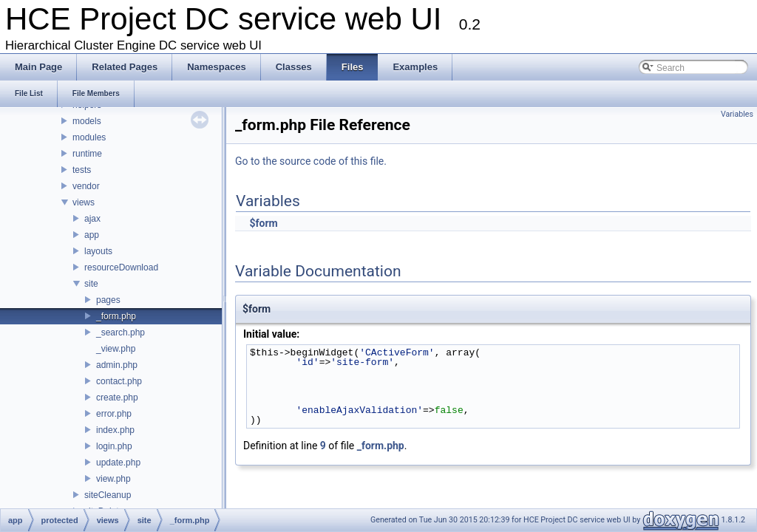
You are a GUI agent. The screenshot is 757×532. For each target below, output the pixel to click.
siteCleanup (108, 495)
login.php (114, 446)
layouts (98, 251)
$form (263, 223)
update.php (118, 463)
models (87, 121)
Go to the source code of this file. (311, 161)
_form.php (116, 316)
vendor (86, 186)
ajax (92, 219)
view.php (113, 479)
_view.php (116, 349)
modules (89, 137)
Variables (737, 114)
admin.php (117, 365)
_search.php (120, 332)
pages (108, 300)
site (91, 284)
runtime (87, 154)
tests (82, 170)
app (92, 235)
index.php (115, 430)
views (84, 202)
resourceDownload (121, 267)
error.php (114, 414)
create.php (117, 398)
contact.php (119, 381)
